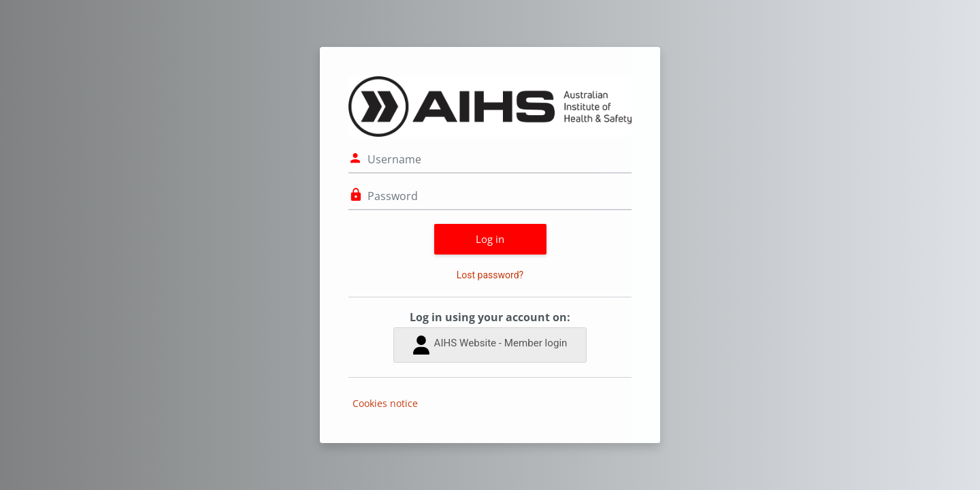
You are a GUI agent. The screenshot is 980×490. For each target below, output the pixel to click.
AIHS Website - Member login (490, 345)
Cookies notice (385, 403)
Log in (490, 239)
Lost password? (490, 275)
